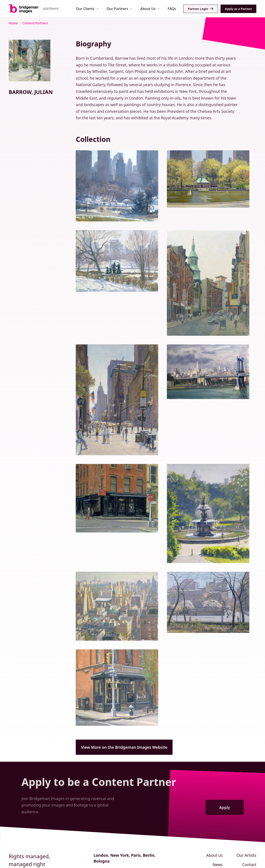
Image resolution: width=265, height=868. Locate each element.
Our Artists (246, 855)
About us (214, 855)
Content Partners (35, 23)
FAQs (172, 9)
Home (13, 23)
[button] (87, 9)
